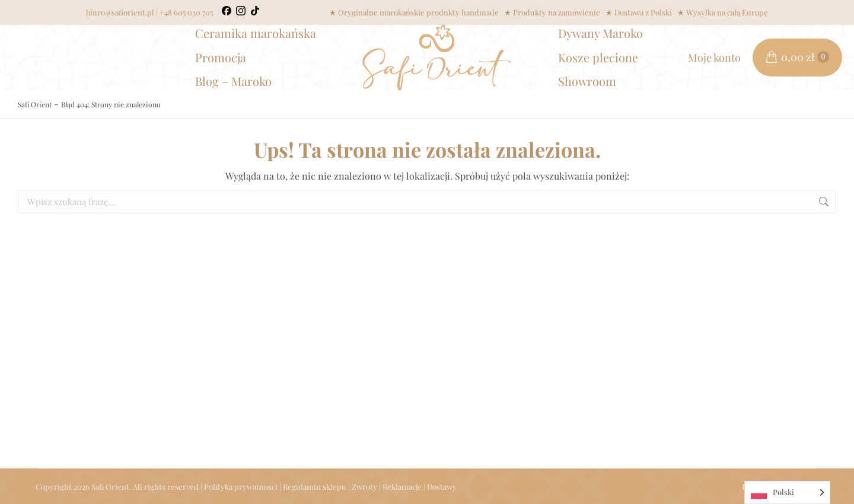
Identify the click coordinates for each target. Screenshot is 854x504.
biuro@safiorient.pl (120, 12)
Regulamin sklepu (315, 487)
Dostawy (442, 487)
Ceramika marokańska (256, 33)
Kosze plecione (598, 57)
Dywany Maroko (600, 33)
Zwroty (364, 487)
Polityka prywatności (241, 487)
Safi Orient (35, 104)
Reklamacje (402, 487)
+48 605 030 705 (186, 12)
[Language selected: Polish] (787, 492)
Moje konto (714, 58)
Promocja (221, 57)
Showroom (587, 81)
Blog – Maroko (233, 81)
